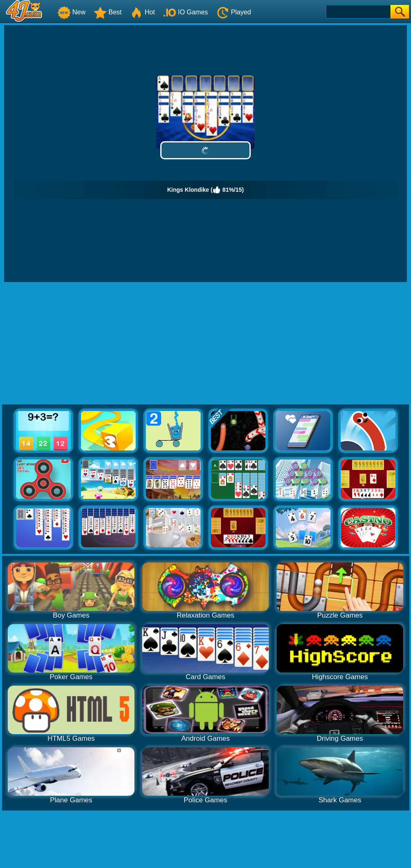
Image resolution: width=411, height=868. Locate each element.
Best (108, 12)
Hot (142, 12)
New (72, 12)
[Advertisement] (206, 344)
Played (234, 12)
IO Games (186, 12)
